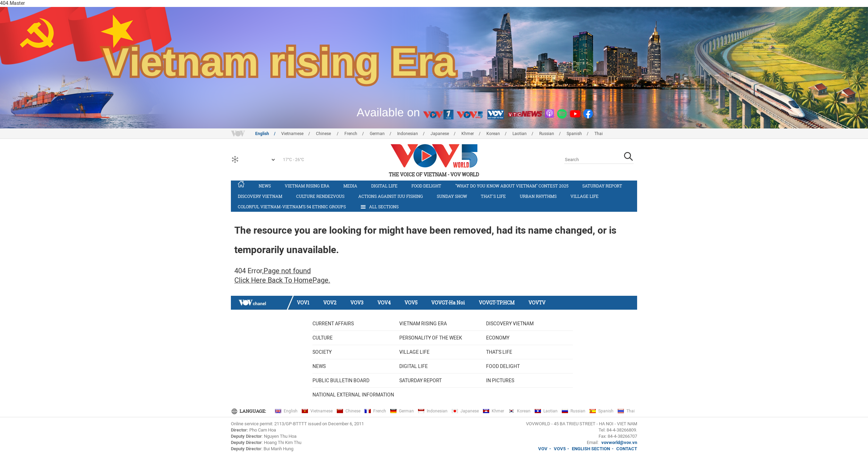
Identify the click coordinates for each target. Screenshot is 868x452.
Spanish (574, 134)
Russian (547, 134)
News (265, 186)
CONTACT (627, 449)
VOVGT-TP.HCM (497, 303)
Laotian (520, 134)
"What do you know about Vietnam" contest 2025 (512, 186)
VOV (543, 449)
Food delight (426, 186)
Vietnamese (292, 134)
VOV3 (357, 303)
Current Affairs (333, 324)
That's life (493, 196)
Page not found (287, 271)
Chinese (324, 134)
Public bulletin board (341, 380)
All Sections (379, 207)
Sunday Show (452, 196)
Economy (498, 338)
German (377, 134)
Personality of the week (431, 338)
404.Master (12, 3)
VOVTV (537, 303)
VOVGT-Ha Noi (448, 303)
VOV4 (384, 303)
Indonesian (408, 134)
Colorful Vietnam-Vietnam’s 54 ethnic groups (292, 207)
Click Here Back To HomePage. (282, 280)
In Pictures (500, 380)
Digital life (384, 186)
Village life (585, 196)
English (262, 134)
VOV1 (303, 303)
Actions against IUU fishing (391, 196)
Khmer (468, 134)
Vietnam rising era (307, 186)
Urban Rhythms (538, 196)
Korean (493, 134)
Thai (599, 134)
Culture (323, 338)
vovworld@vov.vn (619, 442)
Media (350, 186)
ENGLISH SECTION (591, 449)
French (351, 134)
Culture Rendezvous (320, 196)
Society (322, 352)
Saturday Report (602, 186)
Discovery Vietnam (260, 196)
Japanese (440, 134)
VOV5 (411, 303)
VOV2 (330, 303)
